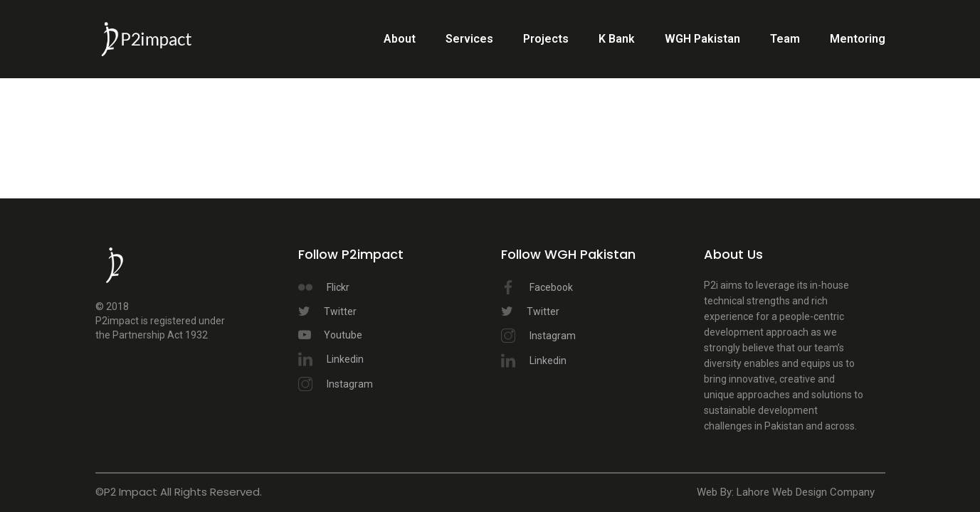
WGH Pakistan (702, 39)
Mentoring (858, 39)
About (400, 39)
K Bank (617, 39)
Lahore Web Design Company (806, 492)
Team (785, 39)
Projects (546, 39)
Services (469, 39)
